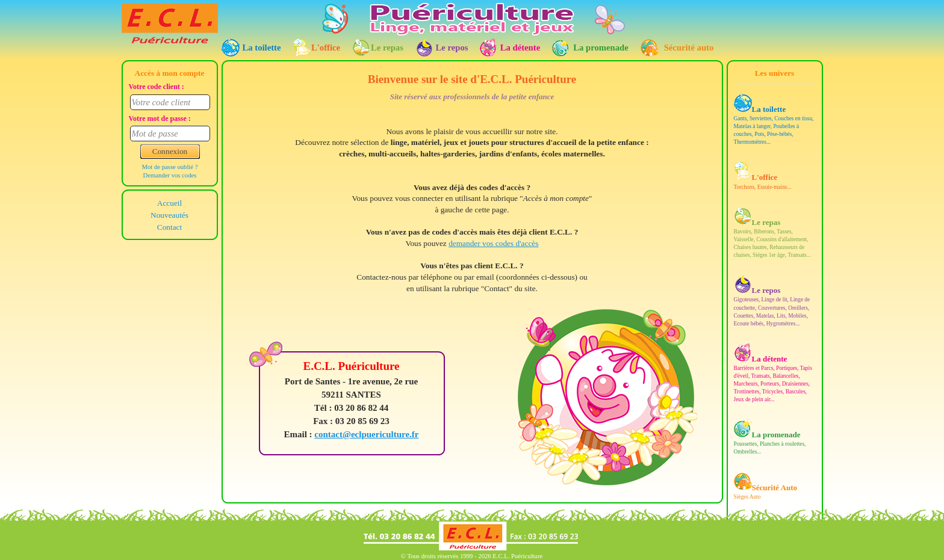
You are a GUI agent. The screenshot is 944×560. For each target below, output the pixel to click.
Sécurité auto (689, 48)
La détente (520, 48)
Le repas (387, 48)
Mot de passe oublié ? (170, 167)
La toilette (262, 48)
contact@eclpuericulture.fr (366, 434)
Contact (169, 226)
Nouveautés (169, 214)
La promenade (601, 48)
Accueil (169, 202)
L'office (326, 48)
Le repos (452, 48)
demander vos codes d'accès (493, 243)
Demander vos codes (170, 175)
